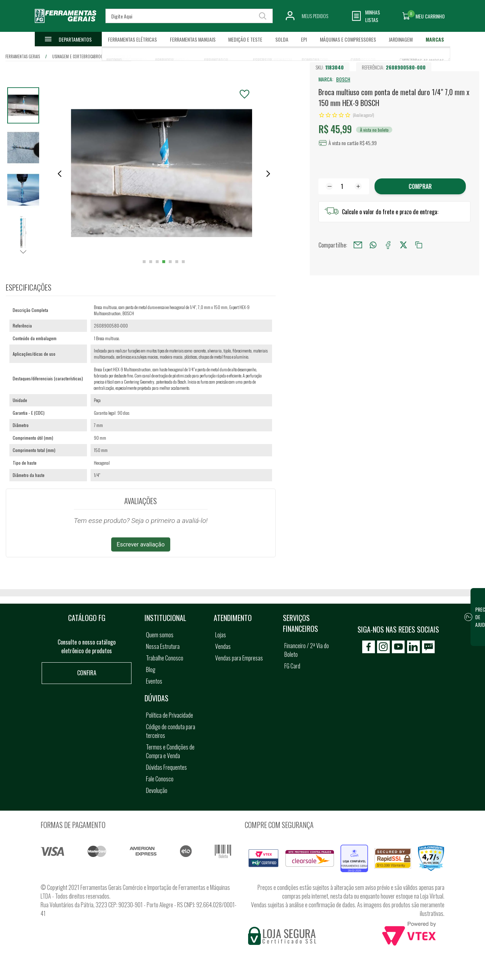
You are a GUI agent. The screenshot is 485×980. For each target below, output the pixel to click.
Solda (282, 39)
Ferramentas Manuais (193, 39)
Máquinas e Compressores (348, 39)
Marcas (435, 39)
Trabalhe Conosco (165, 658)
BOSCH (343, 79)
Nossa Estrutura (163, 646)
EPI (304, 39)
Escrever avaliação (141, 544)
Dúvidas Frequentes (166, 767)
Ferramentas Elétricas (132, 39)
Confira (87, 673)
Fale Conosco (160, 779)
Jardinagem (401, 39)
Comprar (420, 186)
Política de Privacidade (170, 715)
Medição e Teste (245, 39)
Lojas (221, 635)
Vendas (223, 646)
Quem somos (160, 635)
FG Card (292, 666)
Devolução (157, 790)
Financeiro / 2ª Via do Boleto (307, 650)
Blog (151, 669)
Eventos (154, 681)
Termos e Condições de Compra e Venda (170, 751)
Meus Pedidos (315, 16)
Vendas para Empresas (239, 658)
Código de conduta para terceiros (171, 731)
